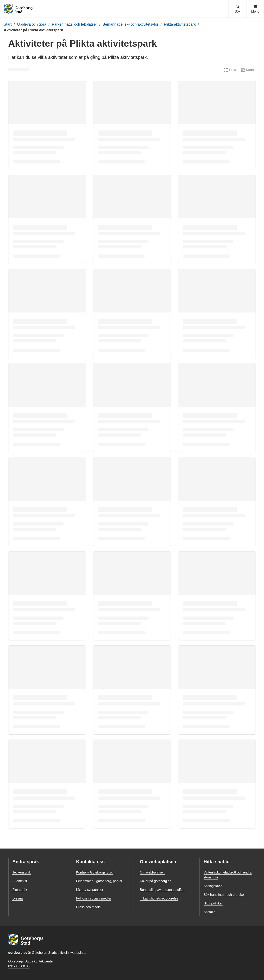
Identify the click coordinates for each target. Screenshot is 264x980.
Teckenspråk (22, 872)
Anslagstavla (213, 886)
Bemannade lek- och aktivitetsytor (130, 24)
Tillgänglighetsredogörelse (159, 898)
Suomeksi (20, 881)
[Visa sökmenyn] (237, 9)
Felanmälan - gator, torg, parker (99, 881)
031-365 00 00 (19, 966)
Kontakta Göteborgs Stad (95, 872)
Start (8, 24)
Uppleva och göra (32, 24)
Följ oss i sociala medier (94, 898)
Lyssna (18, 898)
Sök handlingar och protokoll (224, 895)
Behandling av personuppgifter (162, 890)
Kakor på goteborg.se (156, 881)
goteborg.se (18, 953)
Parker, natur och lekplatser (74, 24)
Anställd (209, 912)
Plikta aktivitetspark (180, 24)
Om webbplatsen (152, 872)
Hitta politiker (213, 903)
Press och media (88, 907)
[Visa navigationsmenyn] (255, 9)
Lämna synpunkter (90, 890)
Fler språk (20, 890)
